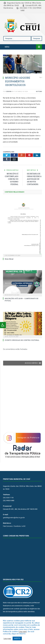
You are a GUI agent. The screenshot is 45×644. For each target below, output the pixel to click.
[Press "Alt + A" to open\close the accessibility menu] (3, 325)
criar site (17, 603)
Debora (9, 92)
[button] (31, 363)
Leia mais (23, 632)
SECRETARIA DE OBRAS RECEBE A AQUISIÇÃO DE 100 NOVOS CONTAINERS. (34, 179)
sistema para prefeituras (31, 603)
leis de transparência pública (13, 612)
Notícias (39, 92)
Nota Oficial (9, 259)
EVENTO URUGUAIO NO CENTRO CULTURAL (22, 340)
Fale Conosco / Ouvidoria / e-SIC (14, 526)
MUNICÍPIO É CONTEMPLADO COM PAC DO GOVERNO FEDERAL (12, 179)
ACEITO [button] (17, 638)
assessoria (19, 606)
